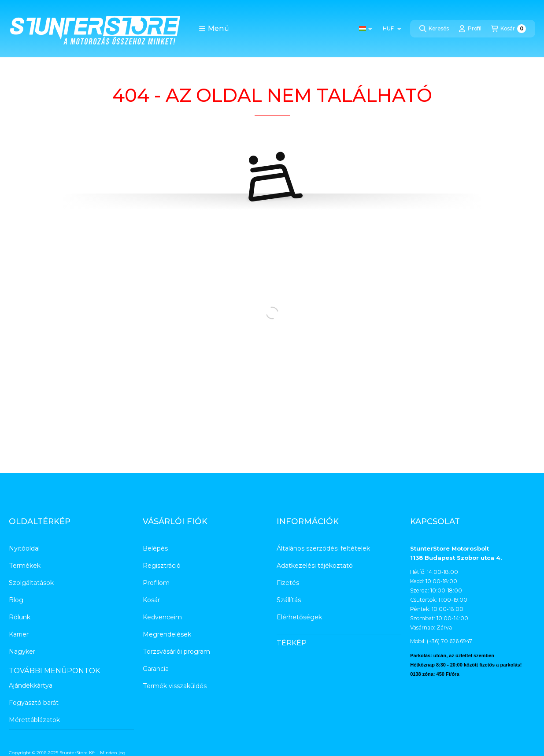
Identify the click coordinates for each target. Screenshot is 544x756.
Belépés (155, 548)
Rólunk (20, 617)
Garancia (156, 669)
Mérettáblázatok (34, 720)
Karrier (19, 634)
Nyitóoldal (24, 548)
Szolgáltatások (31, 583)
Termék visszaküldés (175, 686)
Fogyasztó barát (34, 703)
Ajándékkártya (31, 685)
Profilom (156, 583)
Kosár (151, 600)
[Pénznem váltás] (391, 29)
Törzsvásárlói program (176, 652)
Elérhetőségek (299, 617)
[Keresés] (434, 29)
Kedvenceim (162, 617)
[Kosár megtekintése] (509, 29)
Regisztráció (162, 566)
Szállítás (289, 600)
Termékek (25, 566)
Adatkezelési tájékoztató (315, 566)
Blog (16, 600)
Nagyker (22, 652)
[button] (214, 29)
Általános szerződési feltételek (323, 548)
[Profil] (470, 29)
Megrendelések (167, 634)
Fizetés (288, 583)
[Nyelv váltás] (365, 29)
